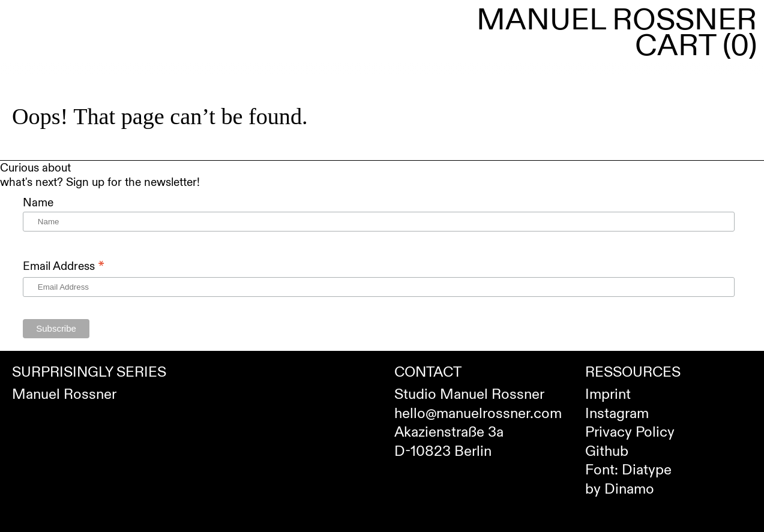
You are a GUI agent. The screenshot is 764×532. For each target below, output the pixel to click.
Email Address (64, 266)
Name (38, 203)
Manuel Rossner (617, 20)
